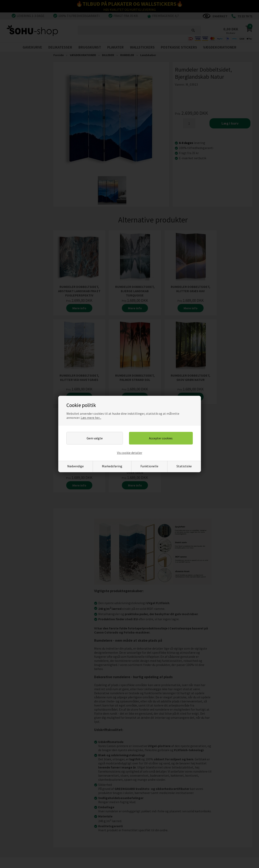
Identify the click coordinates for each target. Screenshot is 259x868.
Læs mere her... (91, 418)
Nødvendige (75, 466)
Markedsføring (112, 466)
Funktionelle (149, 466)
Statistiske (184, 466)
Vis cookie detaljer (130, 453)
